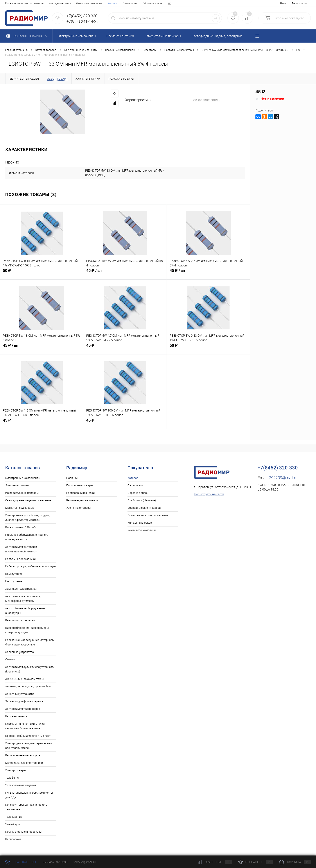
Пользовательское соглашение (148, 515)
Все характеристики (206, 100)
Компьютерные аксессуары (24, 832)
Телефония (12, 778)
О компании (28, 3)
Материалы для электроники (24, 763)
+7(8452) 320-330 (55, 862)
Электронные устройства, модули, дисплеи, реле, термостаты (27, 518)
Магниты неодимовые (20, 508)
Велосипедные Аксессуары (23, 755)
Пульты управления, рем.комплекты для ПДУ (29, 795)
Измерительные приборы (22, 493)
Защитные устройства (20, 694)
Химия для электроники (21, 589)
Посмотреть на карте (209, 494)
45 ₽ (125, 273)
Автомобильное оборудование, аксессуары (25, 611)
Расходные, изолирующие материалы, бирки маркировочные (30, 642)
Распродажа (13, 839)
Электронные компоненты (23, 478)
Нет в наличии (270, 99)
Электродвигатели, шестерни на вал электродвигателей (29, 746)
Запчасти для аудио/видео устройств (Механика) (29, 669)
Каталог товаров (28, 36)
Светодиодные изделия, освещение (28, 500)
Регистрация (300, 3)
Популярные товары (80, 485)
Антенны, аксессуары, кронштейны (28, 686)
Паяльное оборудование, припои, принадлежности (26, 537)
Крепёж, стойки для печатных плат (28, 736)
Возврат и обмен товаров (113, 3)
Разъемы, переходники (20, 559)
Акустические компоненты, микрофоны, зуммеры (23, 598)
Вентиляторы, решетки (20, 620)
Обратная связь (50, 3)
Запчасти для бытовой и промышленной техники (21, 549)
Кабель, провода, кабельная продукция (31, 566)
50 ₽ (42, 273)
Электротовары (16, 770)
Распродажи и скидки (80, 493)
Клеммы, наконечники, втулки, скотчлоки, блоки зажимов (25, 726)
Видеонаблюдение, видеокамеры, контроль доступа (27, 630)
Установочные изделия (21, 785)
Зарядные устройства (20, 652)
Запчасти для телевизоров (23, 709)
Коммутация (13, 574)
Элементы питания (18, 485)
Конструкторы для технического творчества (26, 807)
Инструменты (14, 581)
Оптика (10, 659)
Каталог (10, 3)
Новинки (72, 478)
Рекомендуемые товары (82, 500)
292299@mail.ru (283, 478)
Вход (283, 3)
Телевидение (14, 817)
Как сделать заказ (140, 523)
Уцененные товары (79, 508)
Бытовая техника (16, 716)
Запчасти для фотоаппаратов (24, 701)
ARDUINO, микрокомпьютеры (24, 679)
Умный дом (13, 824)
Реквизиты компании (142, 530)
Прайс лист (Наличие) (78, 3)
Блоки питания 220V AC (20, 527)
